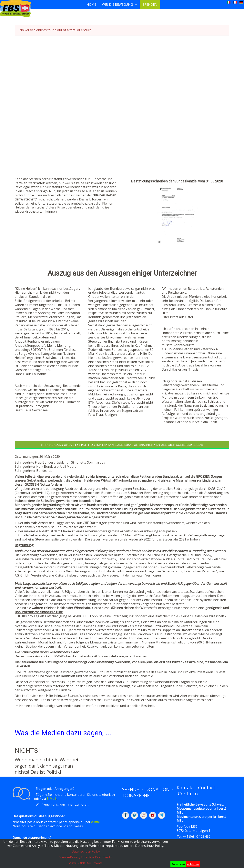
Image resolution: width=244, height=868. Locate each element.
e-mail (96, 822)
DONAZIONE (136, 795)
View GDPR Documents (86, 863)
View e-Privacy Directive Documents (86, 857)
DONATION (157, 789)
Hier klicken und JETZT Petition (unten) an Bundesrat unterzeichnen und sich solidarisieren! (122, 445)
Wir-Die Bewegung (117, 5)
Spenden (150, 5)
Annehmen (178, 864)
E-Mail (51, 799)
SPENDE (131, 789)
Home (91, 5)
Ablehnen (193, 864)
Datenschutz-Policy (86, 851)
